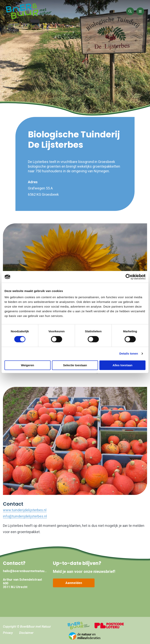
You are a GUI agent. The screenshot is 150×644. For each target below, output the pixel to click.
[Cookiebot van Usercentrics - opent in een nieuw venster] (128, 277)
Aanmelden (74, 583)
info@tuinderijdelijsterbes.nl (25, 516)
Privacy (8, 633)
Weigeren (27, 365)
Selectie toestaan (75, 365)
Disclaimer (26, 633)
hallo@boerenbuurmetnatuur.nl (25, 571)
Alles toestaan (122, 365)
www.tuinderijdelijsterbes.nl (25, 510)
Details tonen (129, 353)
